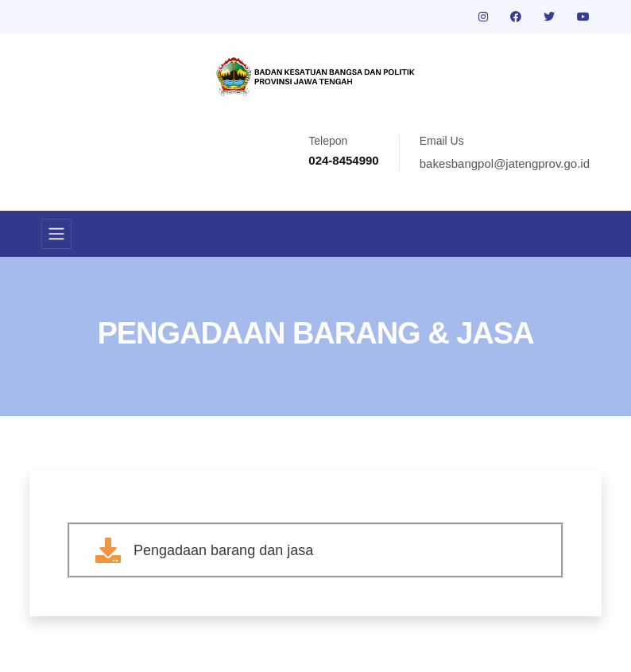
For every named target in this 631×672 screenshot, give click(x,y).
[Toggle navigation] (56, 234)
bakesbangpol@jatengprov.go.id (505, 163)
